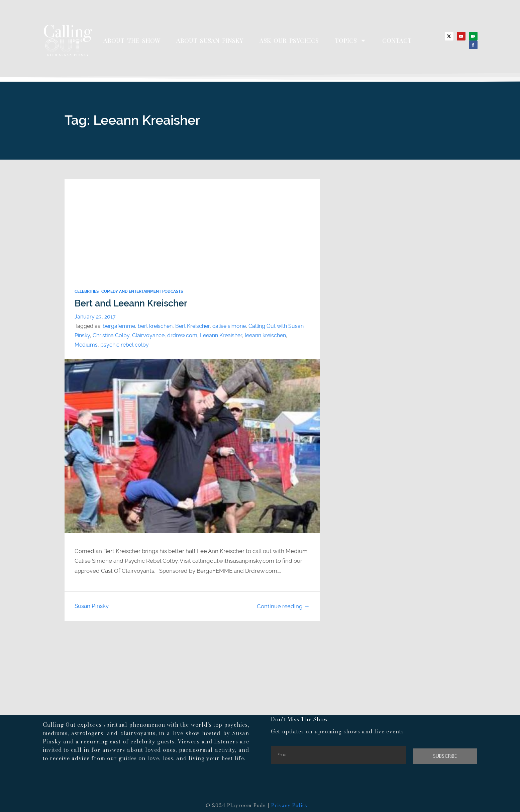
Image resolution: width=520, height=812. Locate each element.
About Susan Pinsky (210, 40)
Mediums (86, 345)
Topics (350, 40)
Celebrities (87, 291)
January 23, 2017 (95, 317)
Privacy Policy (290, 805)
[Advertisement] (192, 226)
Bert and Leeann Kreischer (131, 303)
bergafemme (119, 326)
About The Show (132, 40)
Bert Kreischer (192, 326)
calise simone (229, 326)
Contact (397, 40)
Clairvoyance (148, 335)
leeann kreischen (265, 335)
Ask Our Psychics (289, 40)
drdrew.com (182, 335)
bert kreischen (155, 326)
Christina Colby (111, 335)
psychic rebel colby (125, 345)
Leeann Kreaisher (221, 335)
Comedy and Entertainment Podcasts (142, 291)
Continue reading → (283, 606)
